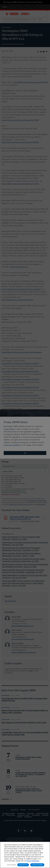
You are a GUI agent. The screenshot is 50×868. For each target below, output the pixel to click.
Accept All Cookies (37, 865)
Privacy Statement (33, 861)
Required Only (23, 865)
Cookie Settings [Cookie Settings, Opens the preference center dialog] (11, 865)
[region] (25, 855)
